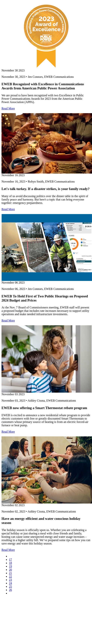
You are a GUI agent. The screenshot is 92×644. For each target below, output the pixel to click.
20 (10, 570)
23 (10, 580)
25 (10, 586)
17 (10, 560)
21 (10, 573)
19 (10, 566)
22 (10, 576)
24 (10, 583)
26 (10, 590)
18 (10, 563)
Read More (8, 108)
